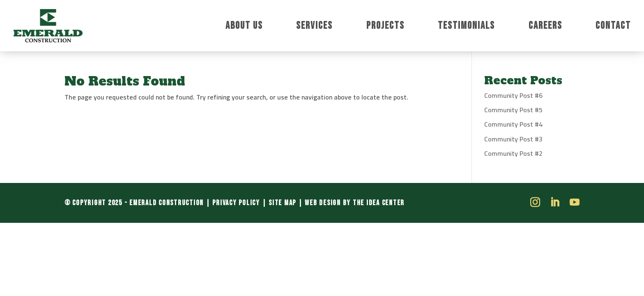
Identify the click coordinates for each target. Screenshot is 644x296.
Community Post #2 (513, 153)
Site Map (282, 203)
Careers (545, 28)
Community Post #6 (513, 95)
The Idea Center (379, 203)
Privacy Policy (236, 203)
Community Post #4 (513, 124)
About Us (244, 28)
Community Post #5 (513, 110)
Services (314, 28)
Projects (385, 28)
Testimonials (466, 28)
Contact (613, 28)
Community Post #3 (513, 139)
